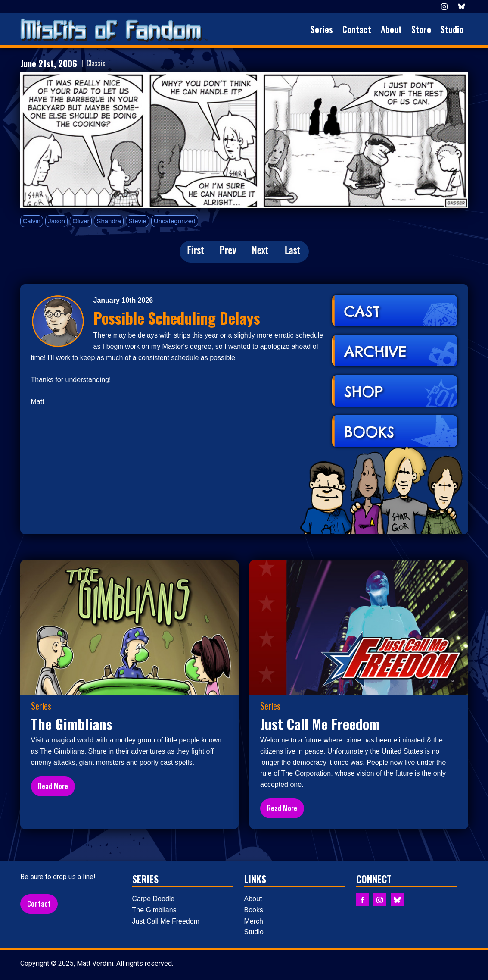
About (391, 29)
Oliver (81, 221)
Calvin (32, 221)
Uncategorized (175, 221)
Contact (357, 29)
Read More (53, 786)
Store (421, 29)
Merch (254, 921)
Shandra (109, 221)
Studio (452, 29)
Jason (56, 221)
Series (322, 29)
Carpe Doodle (154, 899)
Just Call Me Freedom (166, 921)
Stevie (137, 221)
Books (254, 910)
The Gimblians (154, 910)
